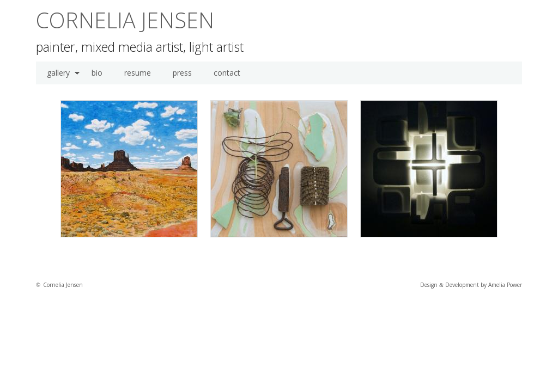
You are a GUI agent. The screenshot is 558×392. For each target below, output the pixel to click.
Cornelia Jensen (125, 20)
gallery (58, 73)
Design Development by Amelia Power (471, 285)
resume (138, 73)
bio (97, 73)
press (182, 73)
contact (227, 73)
